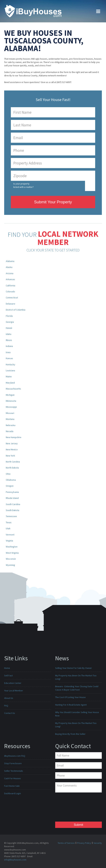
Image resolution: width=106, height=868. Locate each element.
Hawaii (9, 328)
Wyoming (10, 565)
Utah (8, 528)
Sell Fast (8, 676)
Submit (78, 825)
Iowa (8, 352)
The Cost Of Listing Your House (70, 697)
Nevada (10, 431)
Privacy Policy (84, 843)
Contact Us (10, 713)
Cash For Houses (12, 778)
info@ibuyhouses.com (15, 860)
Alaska (9, 267)
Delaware (10, 304)
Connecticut (12, 298)
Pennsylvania (12, 492)
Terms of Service (66, 843)
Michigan (10, 395)
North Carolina (13, 462)
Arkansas (10, 279)
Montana (10, 419)
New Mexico (12, 449)
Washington (12, 547)
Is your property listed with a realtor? (23, 185)
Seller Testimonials (14, 771)
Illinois (9, 340)
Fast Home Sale (12, 786)
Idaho (9, 334)
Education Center (13, 683)
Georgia (10, 322)
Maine (9, 376)
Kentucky (10, 364)
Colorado (10, 292)
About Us (9, 698)
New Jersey (12, 443)
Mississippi (11, 407)
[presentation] (69, 808)
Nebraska (11, 425)
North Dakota (12, 468)
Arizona (10, 273)
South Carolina (13, 504)
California (10, 285)
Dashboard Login (12, 793)
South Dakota (12, 510)
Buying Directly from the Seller (70, 734)
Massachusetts (13, 389)
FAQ (6, 706)
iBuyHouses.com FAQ (15, 756)
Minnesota (11, 401)
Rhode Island (12, 498)
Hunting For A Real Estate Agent (71, 705)
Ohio (8, 474)
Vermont (10, 535)
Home (7, 668)
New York (10, 456)
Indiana (9, 346)
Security (98, 843)
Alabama (10, 261)
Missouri (10, 413)
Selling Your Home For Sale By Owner (73, 668)
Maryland (10, 383)
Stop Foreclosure (13, 763)
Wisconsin (11, 559)
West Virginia (12, 553)
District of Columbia (16, 310)
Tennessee (11, 516)
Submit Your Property (53, 202)
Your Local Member (14, 691)
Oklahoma (11, 480)
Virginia (9, 541)
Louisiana (10, 370)
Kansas (9, 358)
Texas (9, 522)
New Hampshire (14, 437)
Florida (9, 316)
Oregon (10, 486)
